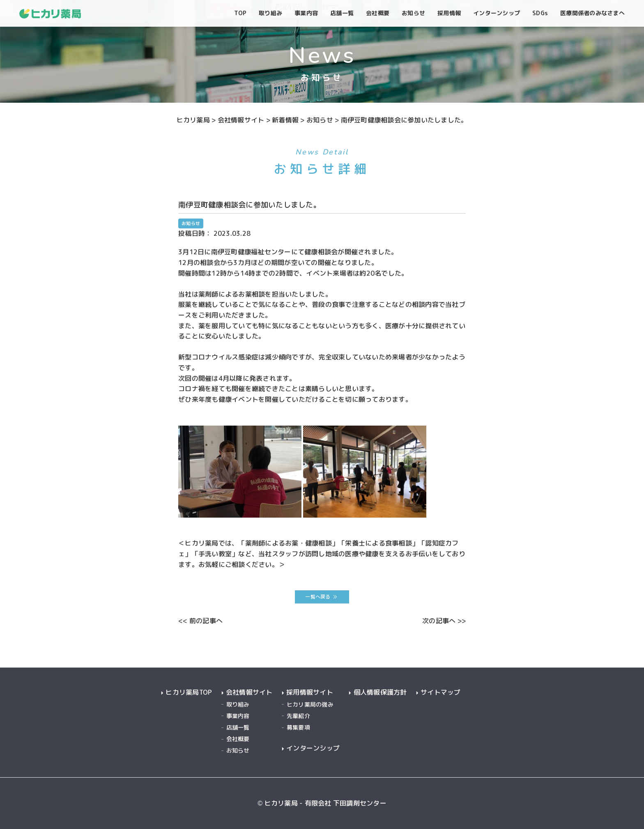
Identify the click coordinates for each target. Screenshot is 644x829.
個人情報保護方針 (380, 692)
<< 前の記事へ (200, 621)
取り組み (238, 704)
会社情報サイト (249, 692)
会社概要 (238, 739)
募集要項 (298, 727)
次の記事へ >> (444, 621)
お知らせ (238, 750)
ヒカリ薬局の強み (310, 704)
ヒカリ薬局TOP (189, 692)
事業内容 (238, 716)
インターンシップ (313, 748)
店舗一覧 (238, 727)
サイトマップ (441, 692)
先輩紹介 (298, 716)
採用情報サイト (310, 692)
